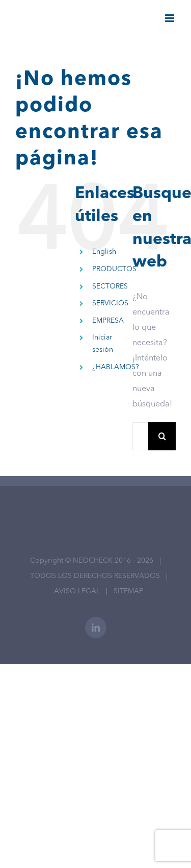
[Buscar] (162, 436)
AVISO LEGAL (77, 591)
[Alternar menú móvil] (170, 18)
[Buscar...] (140, 436)
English (104, 252)
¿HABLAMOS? (116, 367)
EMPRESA (108, 321)
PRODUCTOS (114, 269)
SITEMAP (128, 591)
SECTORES (110, 286)
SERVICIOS (110, 303)
